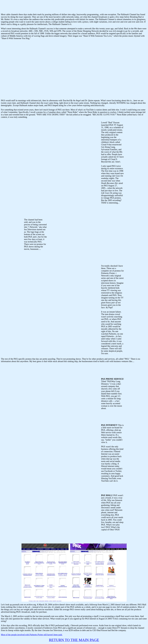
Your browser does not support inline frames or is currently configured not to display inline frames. (74, 6)
